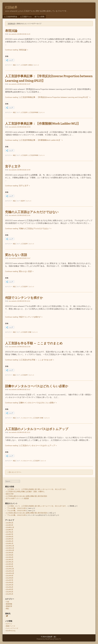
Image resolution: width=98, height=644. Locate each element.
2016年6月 (10, 537)
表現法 (30, 65)
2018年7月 (10, 530)
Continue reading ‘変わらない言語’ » (19, 271)
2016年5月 (10, 539)
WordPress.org (11, 631)
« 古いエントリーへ (14, 472)
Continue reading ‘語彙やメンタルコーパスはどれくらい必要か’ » (31, 403)
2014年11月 (10, 571)
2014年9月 (10, 576)
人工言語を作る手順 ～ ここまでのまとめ (34, 343)
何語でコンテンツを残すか (24, 298)
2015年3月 (10, 564)
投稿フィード (11, 626)
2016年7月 (10, 534)
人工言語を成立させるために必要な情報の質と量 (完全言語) (27, 496)
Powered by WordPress (45, 639)
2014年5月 (10, 585)
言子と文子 (13, 166)
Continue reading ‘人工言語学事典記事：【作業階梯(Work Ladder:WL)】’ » (34, 140)
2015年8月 (10, 555)
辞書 (30, 332)
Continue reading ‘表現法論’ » (17, 50)
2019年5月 (10, 523)
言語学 (23, 201)
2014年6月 (10, 582)
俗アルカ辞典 (39, 17)
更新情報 (9, 604)
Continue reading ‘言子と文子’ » (17, 186)
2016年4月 (10, 541)
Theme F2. (58, 639)
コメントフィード (12, 628)
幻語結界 (11, 7)
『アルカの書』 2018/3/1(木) (16, 508)
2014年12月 (10, 569)
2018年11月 (10, 527)
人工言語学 (24, 65)
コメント (36, 65)
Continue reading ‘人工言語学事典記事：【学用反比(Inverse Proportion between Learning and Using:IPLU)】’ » (48, 97)
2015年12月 (10, 546)
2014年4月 (10, 587)
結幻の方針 (10, 494)
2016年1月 (10, 543)
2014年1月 (10, 594)
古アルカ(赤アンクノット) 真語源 (17, 498)
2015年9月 (10, 553)
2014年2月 (10, 592)
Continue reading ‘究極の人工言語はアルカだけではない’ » (28, 228)
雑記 (14, 65)
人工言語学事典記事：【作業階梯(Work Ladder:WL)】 (43, 124)
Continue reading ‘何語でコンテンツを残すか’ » (24, 317)
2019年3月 (10, 525)
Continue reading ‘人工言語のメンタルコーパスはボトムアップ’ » (31, 445)
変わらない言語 (16, 255)
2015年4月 (10, 562)
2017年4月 (10, 532)
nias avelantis (13, 34)
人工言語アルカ (26, 17)
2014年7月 (10, 580)
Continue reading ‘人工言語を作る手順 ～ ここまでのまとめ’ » (30, 360)
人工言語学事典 (33, 112)
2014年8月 (10, 578)
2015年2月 (10, 566)
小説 (8, 602)
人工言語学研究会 (11, 17)
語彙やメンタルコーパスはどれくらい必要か (37, 386)
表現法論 (11, 31)
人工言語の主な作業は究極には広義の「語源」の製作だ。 (26, 491)
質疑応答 (9, 606)
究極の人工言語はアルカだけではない (32, 212)
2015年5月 (10, 559)
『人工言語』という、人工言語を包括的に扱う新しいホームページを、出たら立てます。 (37, 489)
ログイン (9, 624)
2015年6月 (10, 557)
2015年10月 (10, 550)
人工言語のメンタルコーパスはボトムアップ (37, 429)
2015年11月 (10, 548)
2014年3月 (10, 589)
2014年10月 (10, 573)
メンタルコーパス (26, 418)
